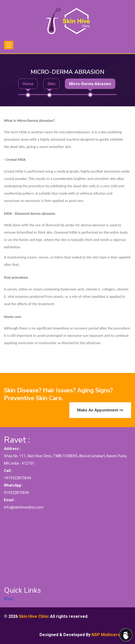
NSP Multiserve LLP (111, 635)
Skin (51, 84)
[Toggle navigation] (9, 45)
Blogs (9, 599)
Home (28, 84)
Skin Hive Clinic (34, 616)
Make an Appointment (100, 410)
